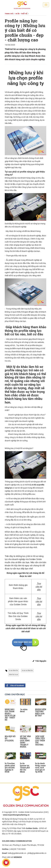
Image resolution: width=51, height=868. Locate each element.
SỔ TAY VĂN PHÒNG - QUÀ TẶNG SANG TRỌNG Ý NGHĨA (25, 742)
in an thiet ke (14, 671)
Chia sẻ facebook (14, 685)
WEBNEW (18, 857)
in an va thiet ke (27, 671)
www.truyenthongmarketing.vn (16, 815)
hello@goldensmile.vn (17, 853)
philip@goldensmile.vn (37, 853)
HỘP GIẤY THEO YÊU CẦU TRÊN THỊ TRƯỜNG (40, 741)
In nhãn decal (24, 710)
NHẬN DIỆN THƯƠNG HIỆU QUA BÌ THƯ (41, 712)
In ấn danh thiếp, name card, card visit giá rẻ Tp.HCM (40, 768)
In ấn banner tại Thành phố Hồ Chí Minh (25, 768)
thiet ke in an (14, 675)
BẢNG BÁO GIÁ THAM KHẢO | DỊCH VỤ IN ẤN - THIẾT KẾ (10, 715)
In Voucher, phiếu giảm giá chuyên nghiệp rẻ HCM (10, 768)
